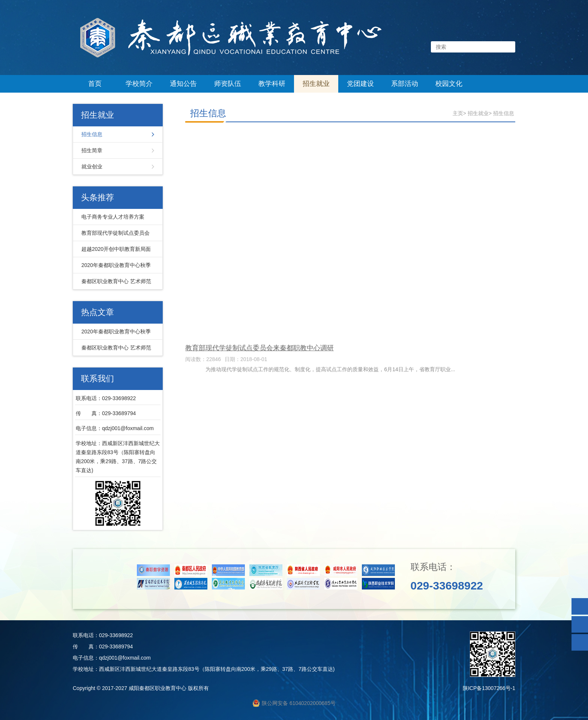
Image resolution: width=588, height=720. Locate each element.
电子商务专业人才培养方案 (113, 217)
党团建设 (360, 84)
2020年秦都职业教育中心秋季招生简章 (114, 268)
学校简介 (139, 84)
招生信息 (92, 134)
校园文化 (449, 84)
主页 (458, 113)
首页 (95, 84)
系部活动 (405, 84)
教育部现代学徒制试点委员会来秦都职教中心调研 (114, 235)
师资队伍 (228, 84)
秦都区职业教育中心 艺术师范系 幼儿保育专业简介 (114, 284)
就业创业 (92, 166)
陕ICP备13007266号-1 (489, 688)
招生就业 (316, 84)
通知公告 (183, 84)
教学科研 (272, 84)
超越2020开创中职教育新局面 (116, 249)
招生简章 (92, 150)
